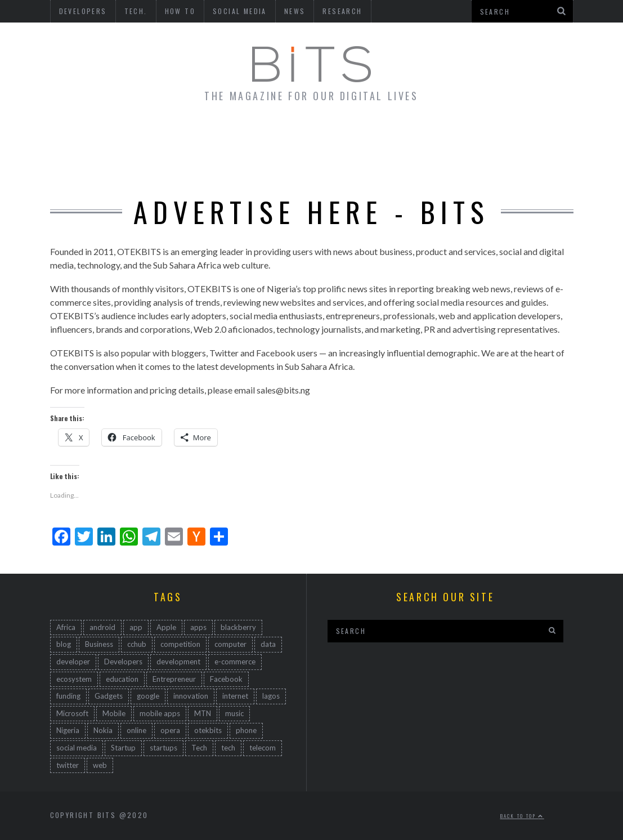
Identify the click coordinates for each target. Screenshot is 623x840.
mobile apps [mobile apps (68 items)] (160, 713)
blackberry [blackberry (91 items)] (238, 627)
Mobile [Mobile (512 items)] (114, 713)
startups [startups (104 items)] (163, 748)
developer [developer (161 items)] (73, 662)
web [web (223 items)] (100, 765)
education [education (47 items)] (122, 679)
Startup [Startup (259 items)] (123, 748)
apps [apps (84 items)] (198, 627)
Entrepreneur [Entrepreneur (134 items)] (174, 679)
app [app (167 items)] (136, 627)
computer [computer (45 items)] (230, 644)
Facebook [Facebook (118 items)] (226, 679)
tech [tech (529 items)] (228, 748)
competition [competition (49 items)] (180, 644)
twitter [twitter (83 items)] (68, 765)
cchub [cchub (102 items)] (137, 644)
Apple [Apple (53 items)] (166, 627)
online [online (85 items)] (136, 730)
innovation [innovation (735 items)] (191, 696)
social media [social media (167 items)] (77, 748)
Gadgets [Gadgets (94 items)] (109, 696)
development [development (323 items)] (178, 662)
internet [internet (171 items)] (235, 696)
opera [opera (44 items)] (170, 730)
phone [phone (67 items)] (246, 730)
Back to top (522, 816)
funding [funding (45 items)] (68, 696)
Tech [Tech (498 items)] (199, 748)
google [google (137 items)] (148, 696)
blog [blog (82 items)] (64, 644)
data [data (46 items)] (268, 644)
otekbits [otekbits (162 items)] (208, 730)
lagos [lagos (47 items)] (271, 696)
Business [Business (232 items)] (99, 644)
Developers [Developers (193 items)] (123, 662)
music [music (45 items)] (234, 713)
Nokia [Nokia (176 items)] (103, 730)
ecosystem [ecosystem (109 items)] (74, 679)
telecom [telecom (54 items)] (263, 748)
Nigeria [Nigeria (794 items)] (68, 730)
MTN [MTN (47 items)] (203, 713)
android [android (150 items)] (102, 627)
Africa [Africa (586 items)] (66, 627)
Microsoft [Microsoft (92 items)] (72, 713)
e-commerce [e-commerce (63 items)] (235, 662)
